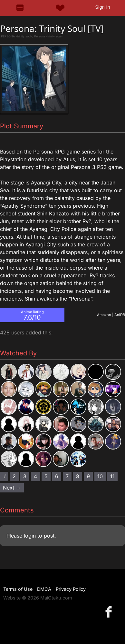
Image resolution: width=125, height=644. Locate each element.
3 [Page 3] (25, 476)
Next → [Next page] (12, 488)
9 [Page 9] (88, 476)
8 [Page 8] (78, 476)
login (30, 536)
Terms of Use (18, 589)
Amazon (104, 315)
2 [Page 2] (14, 476)
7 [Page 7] (67, 476)
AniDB (120, 315)
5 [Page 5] (46, 476)
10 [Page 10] (100, 476)
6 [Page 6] (57, 476)
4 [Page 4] (35, 476)
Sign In (103, 7)
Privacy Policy (71, 589)
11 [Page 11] (112, 476)
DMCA (44, 589)
